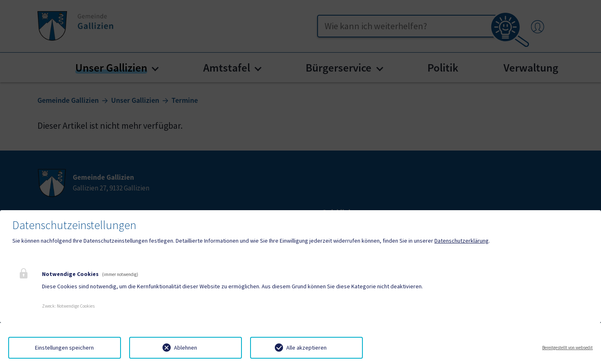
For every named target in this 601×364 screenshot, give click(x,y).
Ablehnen (186, 348)
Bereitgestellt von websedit (567, 348)
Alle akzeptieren (306, 348)
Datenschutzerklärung (462, 241)
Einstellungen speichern (64, 348)
